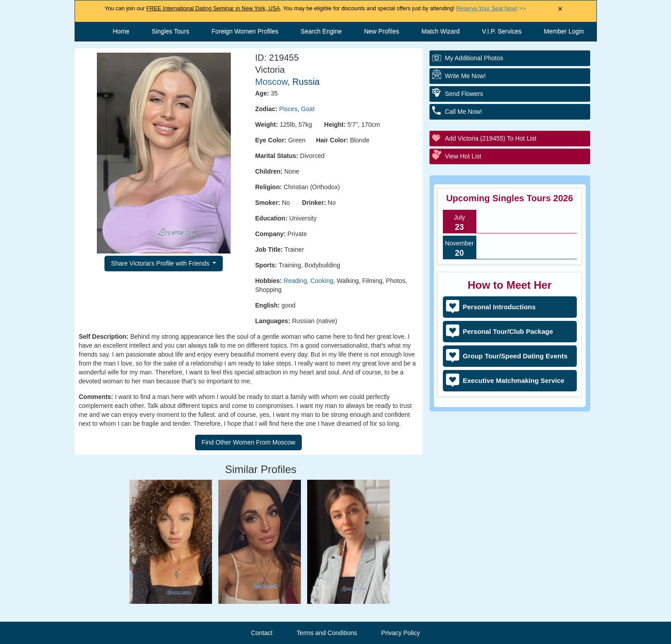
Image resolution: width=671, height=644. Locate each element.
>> (491, 8)
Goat (308, 109)
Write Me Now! (466, 76)
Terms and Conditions (327, 633)
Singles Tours (171, 31)
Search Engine (321, 31)
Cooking (322, 281)
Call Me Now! (464, 112)
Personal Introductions (499, 307)
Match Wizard (441, 31)
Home (121, 31)
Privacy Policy (401, 633)
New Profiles (381, 31)
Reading (295, 281)
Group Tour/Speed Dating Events (515, 356)
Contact (262, 633)
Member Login (564, 31)
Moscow (271, 82)
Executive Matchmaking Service (514, 380)
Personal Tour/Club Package (508, 331)
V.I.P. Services (502, 31)
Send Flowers (464, 94)
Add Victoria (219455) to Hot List (491, 138)
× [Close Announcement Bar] (560, 9)
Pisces (288, 109)
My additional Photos (474, 58)
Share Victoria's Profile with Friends (161, 263)
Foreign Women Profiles (245, 31)
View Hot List (463, 156)
